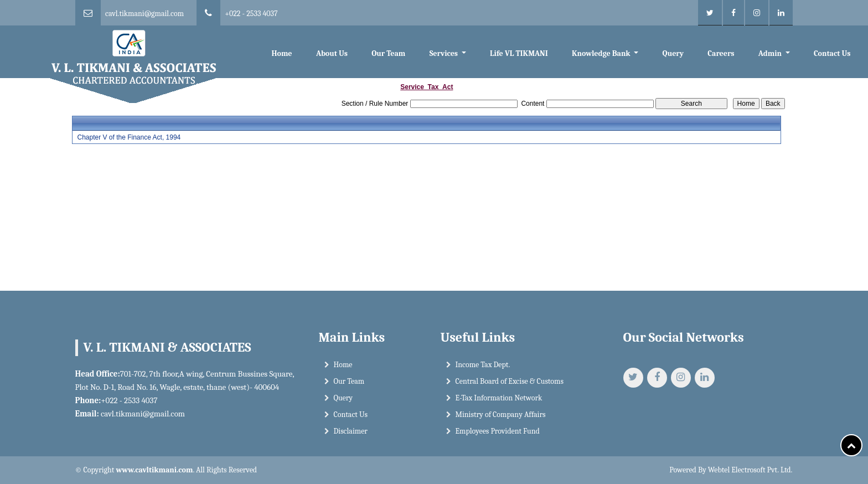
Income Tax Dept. (483, 365)
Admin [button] (771, 53)
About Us (332, 53)
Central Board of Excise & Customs (510, 381)
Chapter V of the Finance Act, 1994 (129, 137)
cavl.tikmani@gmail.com (144, 14)
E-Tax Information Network (499, 398)
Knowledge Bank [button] (602, 53)
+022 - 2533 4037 (251, 14)
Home (281, 53)
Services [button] (445, 53)
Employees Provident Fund (498, 431)
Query (673, 53)
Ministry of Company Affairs (501, 415)
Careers (721, 53)
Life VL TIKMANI (519, 53)
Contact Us (832, 53)
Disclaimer (351, 431)
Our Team (388, 53)
